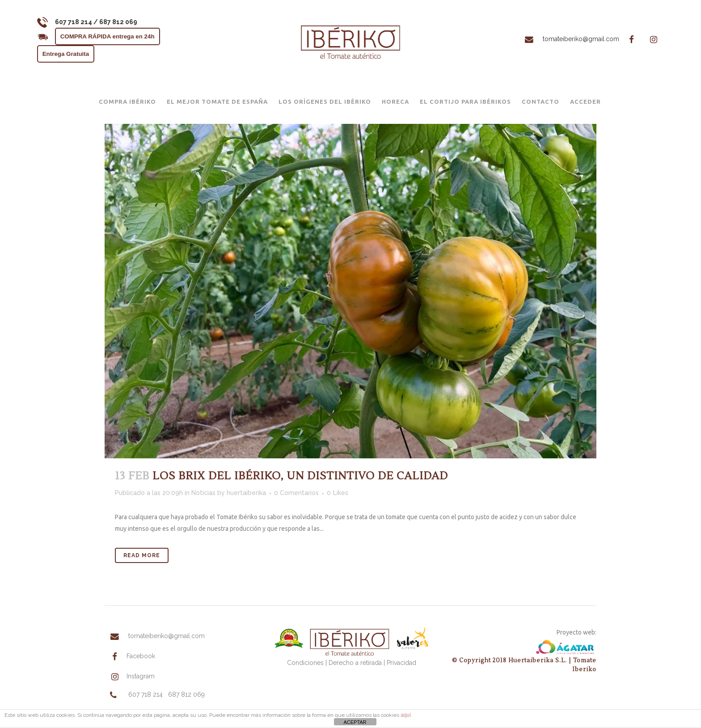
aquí (406, 715)
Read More (142, 555)
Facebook (130, 657)
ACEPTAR (355, 722)
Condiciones (305, 663)
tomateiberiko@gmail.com (564, 39)
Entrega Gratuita (71, 54)
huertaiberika (246, 493)
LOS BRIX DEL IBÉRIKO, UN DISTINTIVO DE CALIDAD (300, 476)
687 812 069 (186, 696)
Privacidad (401, 663)
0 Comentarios (296, 493)
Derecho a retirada (355, 663)
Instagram (130, 677)
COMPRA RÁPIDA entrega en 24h (113, 36)
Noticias (203, 493)
